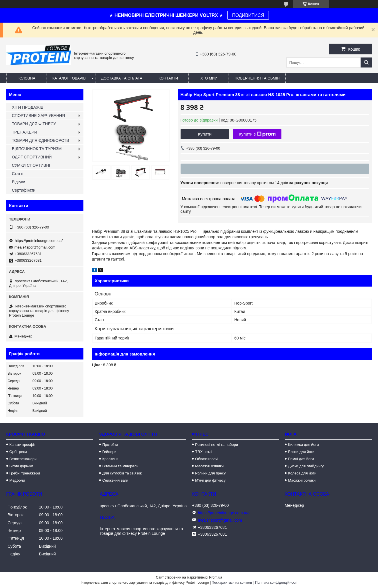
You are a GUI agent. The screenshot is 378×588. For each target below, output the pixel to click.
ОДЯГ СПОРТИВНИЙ (32, 157)
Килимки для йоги (303, 445)
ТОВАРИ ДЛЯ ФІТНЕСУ (34, 124)
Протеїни (110, 445)
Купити (205, 134)
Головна (27, 78)
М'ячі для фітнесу (210, 480)
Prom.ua (216, 577)
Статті (18, 174)
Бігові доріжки (21, 466)
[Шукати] (366, 62)
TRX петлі (204, 452)
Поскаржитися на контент (232, 583)
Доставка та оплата (122, 78)
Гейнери (109, 452)
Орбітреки (18, 452)
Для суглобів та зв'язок (122, 473)
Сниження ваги (115, 480)
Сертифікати (24, 190)
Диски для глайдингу (306, 466)
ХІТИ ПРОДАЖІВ (28, 107)
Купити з (257, 134)
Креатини (110, 459)
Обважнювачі (207, 459)
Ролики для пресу (210, 473)
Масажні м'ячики (209, 466)
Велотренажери (23, 459)
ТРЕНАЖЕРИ (25, 132)
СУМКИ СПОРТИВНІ (31, 165)
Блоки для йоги (301, 452)
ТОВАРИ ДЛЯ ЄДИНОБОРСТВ (41, 140)
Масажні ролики (302, 480)
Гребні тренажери (25, 473)
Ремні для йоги (301, 459)
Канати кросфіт (23, 445)
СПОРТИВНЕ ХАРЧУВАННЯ (39, 116)
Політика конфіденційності (276, 583)
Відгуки (19, 182)
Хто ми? (208, 78)
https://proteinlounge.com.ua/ (39, 241)
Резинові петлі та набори (217, 445)
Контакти (168, 78)
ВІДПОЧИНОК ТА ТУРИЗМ (37, 149)
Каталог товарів (69, 78)
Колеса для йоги (302, 473)
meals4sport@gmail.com (35, 247)
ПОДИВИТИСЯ (248, 15)
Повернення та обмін (257, 78)
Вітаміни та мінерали (120, 466)
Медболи (17, 480)
